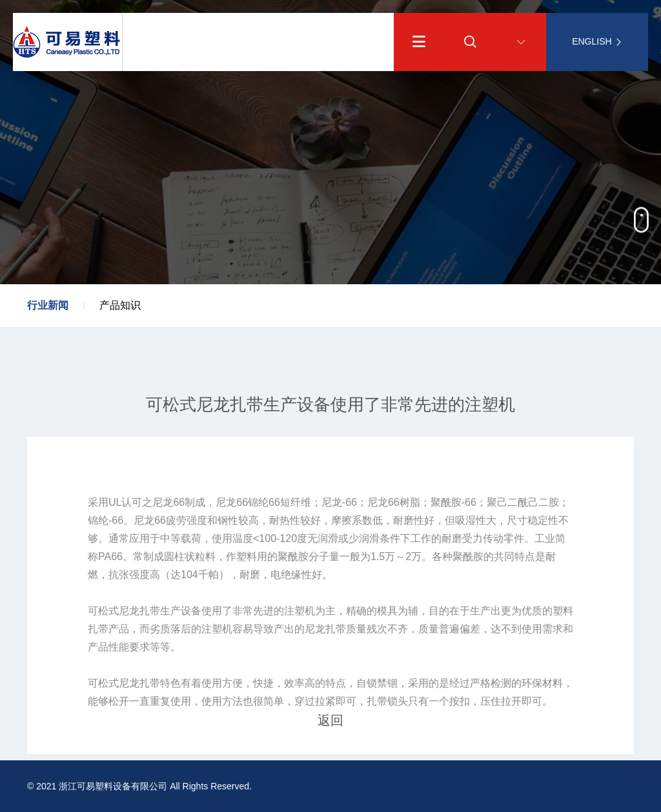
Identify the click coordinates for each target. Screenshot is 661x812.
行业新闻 (48, 305)
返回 (330, 720)
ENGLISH (597, 41)
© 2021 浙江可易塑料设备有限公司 (97, 786)
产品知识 (120, 305)
